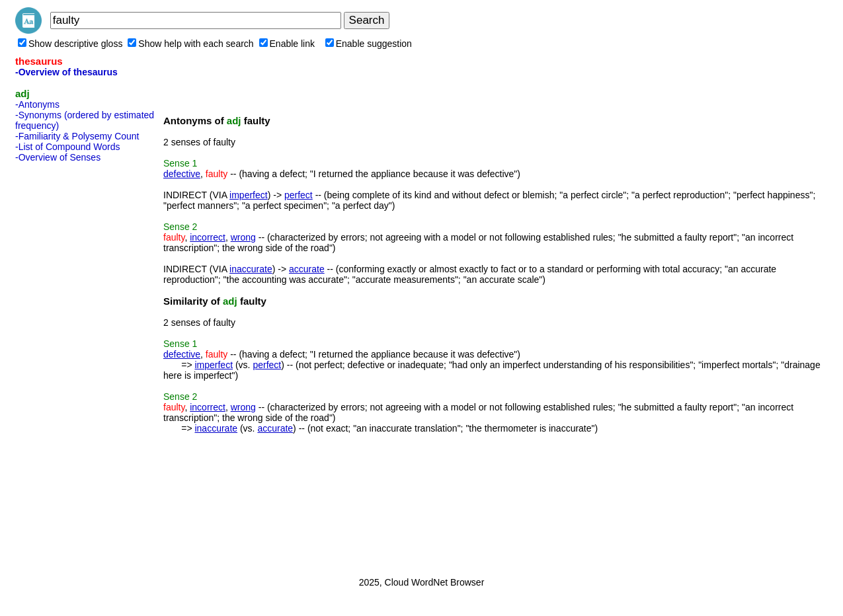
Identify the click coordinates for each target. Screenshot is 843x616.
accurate (307, 269)
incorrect (208, 237)
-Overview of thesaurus (66, 72)
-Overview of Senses (58, 157)
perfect (299, 195)
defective (182, 174)
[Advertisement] (68, 366)
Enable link (287, 44)
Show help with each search (190, 44)
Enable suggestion (369, 44)
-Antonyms (37, 104)
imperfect (249, 195)
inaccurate (251, 269)
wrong (243, 237)
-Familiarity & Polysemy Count (77, 136)
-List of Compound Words (67, 147)
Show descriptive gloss (70, 44)
